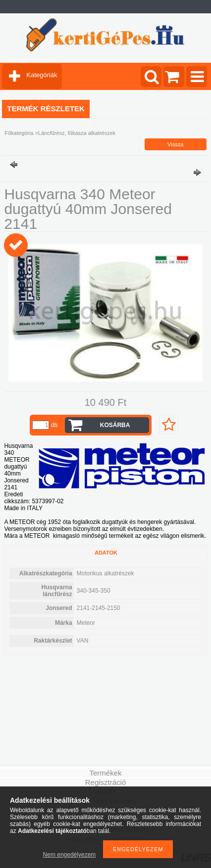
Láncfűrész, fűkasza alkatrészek (77, 133)
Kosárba (115, 425)
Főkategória (19, 133)
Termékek (105, 773)
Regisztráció (106, 782)
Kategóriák (42, 75)
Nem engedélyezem (70, 855)
